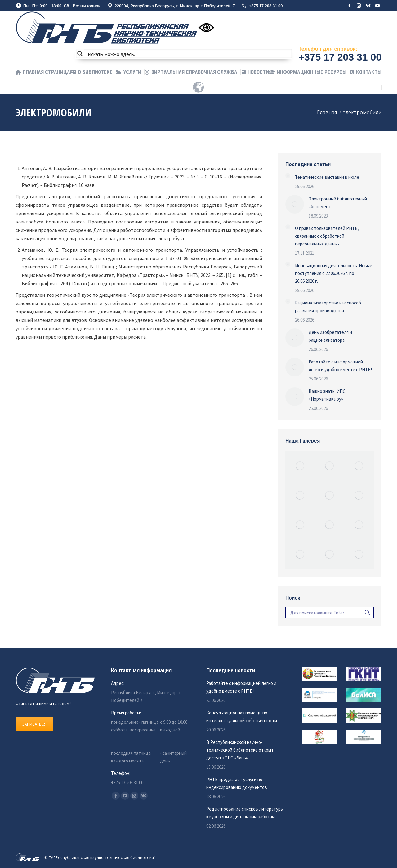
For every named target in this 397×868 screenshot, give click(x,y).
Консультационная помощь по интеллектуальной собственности (242, 717)
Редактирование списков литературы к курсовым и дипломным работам (245, 813)
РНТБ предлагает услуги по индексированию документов (237, 783)
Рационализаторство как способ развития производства (328, 307)
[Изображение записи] (288, 176)
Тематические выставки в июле (327, 177)
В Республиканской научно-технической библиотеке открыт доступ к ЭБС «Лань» (240, 750)
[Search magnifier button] (80, 54)
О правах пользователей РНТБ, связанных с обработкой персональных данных (327, 236)
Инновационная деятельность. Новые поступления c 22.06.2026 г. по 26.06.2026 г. (334, 273)
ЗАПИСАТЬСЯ (34, 724)
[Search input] (188, 54)
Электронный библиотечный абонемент (338, 203)
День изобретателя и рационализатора (330, 336)
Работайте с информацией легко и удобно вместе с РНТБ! (340, 366)
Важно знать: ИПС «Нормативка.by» (327, 395)
